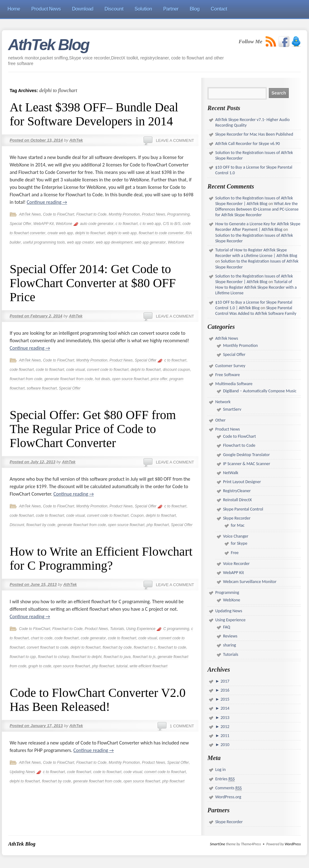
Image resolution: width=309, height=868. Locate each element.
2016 (225, 690)
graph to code (40, 666)
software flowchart (42, 388)
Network (223, 402)
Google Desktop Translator (246, 455)
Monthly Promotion (124, 214)
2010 (225, 745)
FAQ (227, 627)
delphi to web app (122, 233)
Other (220, 420)
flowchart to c (145, 647)
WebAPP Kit (43, 224)
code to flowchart (50, 370)
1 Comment (182, 726)
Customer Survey (230, 366)
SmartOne (218, 844)
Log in (221, 770)
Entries (225, 779)
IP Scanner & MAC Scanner (247, 464)
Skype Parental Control (243, 509)
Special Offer (20, 224)
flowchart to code (172, 647)
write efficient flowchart (148, 666)
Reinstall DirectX (237, 500)
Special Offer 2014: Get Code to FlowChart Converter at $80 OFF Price (93, 283)
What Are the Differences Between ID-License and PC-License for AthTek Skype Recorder (257, 209)
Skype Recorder (237, 518)
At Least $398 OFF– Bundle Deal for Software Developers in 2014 (94, 114)
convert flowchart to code (48, 647)
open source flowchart (130, 379)
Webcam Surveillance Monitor (250, 582)
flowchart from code (26, 379)
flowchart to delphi (86, 657)
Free (235, 553)
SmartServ (232, 409)
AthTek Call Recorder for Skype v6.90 (247, 144)
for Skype (239, 543)
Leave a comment (175, 140)
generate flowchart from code (68, 379)
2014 (225, 708)
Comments (228, 788)
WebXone (64, 224)
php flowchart (158, 525)
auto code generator (97, 224)
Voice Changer (236, 536)
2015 (225, 699)
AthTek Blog (49, 45)
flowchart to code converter (161, 233)
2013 (225, 718)
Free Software (228, 375)
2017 (225, 681)
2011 (225, 736)
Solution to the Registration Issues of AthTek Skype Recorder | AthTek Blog (254, 201)
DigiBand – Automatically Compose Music (260, 391)
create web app (60, 233)
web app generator (150, 242)
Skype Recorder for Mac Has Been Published (254, 134)
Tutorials (117, 629)
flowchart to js (144, 657)
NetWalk (231, 473)
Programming (178, 214)
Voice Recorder (236, 564)
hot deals (102, 379)
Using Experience (141, 629)
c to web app (150, 224)
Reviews (230, 636)
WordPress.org (228, 797)
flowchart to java (117, 657)
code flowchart (22, 370)
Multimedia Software (234, 384)
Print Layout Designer (242, 482)
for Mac (238, 525)
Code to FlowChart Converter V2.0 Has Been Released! (98, 700)
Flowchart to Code (91, 214)
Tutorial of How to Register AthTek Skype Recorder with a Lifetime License (256, 287)
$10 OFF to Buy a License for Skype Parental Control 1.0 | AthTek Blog (254, 305)
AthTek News (30, 214)
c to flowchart (127, 224)
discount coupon (176, 370)
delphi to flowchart (90, 233)
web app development (114, 242)
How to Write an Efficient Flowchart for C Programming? (101, 558)
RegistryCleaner (237, 491)
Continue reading (47, 202)
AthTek (76, 140)
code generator (93, 638)
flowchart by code (41, 525)
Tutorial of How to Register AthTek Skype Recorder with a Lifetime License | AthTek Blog (256, 253)
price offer (159, 379)
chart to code (42, 638)
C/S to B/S (172, 224)
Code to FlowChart (59, 214)
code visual (75, 370)
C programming (176, 629)
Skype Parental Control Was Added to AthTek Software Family (256, 311)
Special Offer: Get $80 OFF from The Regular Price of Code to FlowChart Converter (93, 429)
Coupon (137, 516)
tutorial (122, 666)
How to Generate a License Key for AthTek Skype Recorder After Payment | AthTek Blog (258, 227)
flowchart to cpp (23, 657)
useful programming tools (44, 242)
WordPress (293, 844)
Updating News (22, 772)
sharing (230, 645)
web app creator (80, 242)
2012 (225, 727)
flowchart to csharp (54, 657)
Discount (17, 525)
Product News (153, 214)
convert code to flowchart (108, 370)
